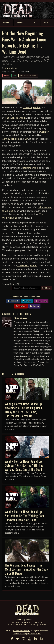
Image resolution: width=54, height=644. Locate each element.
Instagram (41, 301)
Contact (43, 625)
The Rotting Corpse (16, 625)
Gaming (19, 620)
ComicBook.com (11, 139)
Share (46, 288)
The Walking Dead (28, 76)
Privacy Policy (34, 634)
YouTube (21, 306)
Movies (29, 620)
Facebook (13, 301)
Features (37, 622)
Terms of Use (19, 634)
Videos (15, 622)
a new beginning (32, 107)
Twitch (34, 306)
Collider (44, 132)
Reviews (26, 622)
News (6, 76)
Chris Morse (11, 68)
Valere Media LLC (22, 630)
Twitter (27, 301)
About (33, 625)
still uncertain (31, 168)
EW (26, 139)
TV (15, 76)
